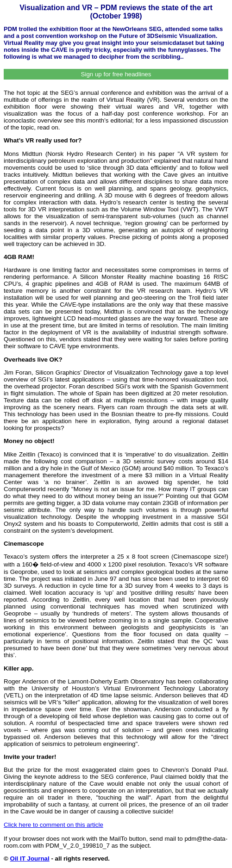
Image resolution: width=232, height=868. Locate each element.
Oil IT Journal (30, 859)
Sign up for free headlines (116, 74)
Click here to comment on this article (53, 825)
